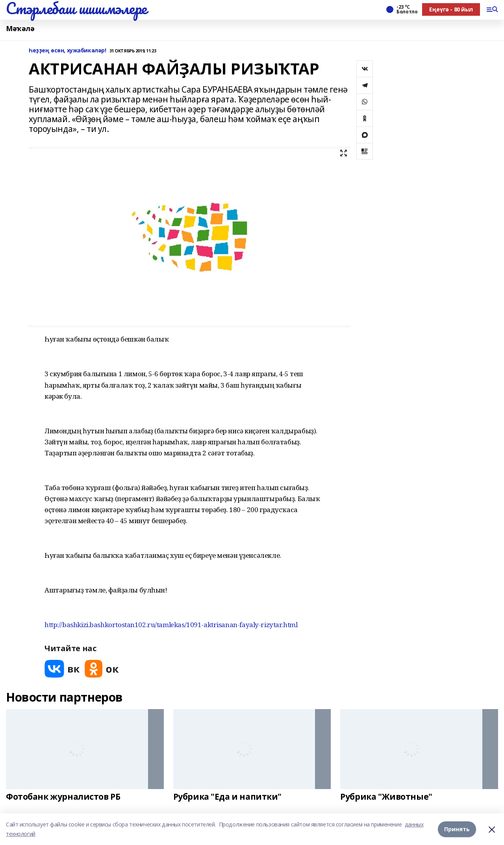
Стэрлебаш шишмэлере (76, 8)
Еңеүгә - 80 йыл (451, 9)
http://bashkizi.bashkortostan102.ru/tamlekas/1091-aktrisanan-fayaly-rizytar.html (171, 625)
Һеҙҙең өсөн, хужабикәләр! (68, 51)
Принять (457, 829)
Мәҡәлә (20, 29)
